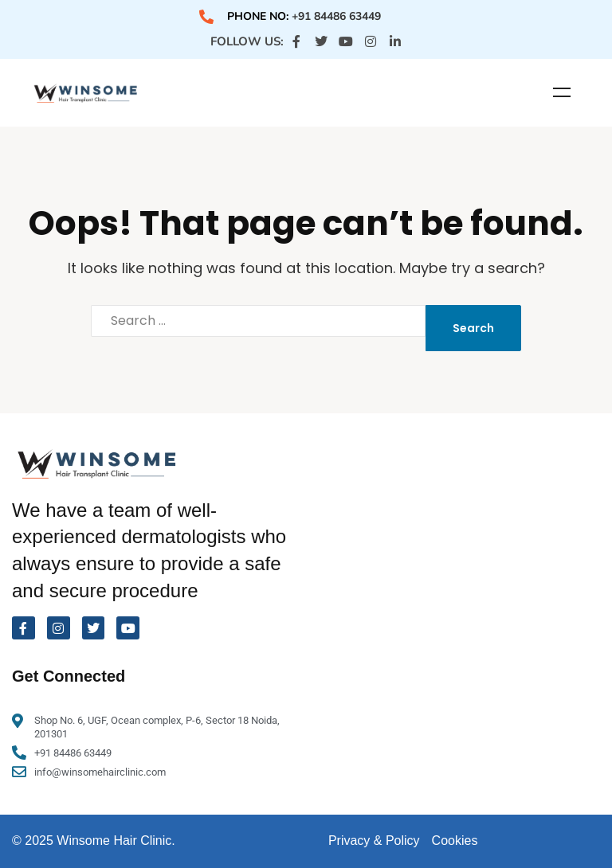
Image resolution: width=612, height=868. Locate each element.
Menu (562, 92)
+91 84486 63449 (336, 16)
